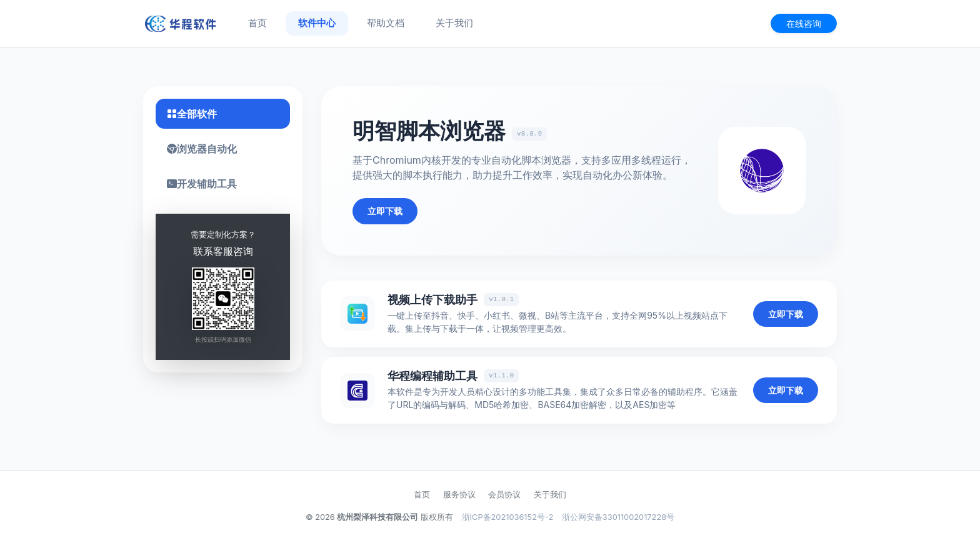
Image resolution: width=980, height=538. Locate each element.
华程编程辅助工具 (432, 376)
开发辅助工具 (202, 184)
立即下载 (385, 211)
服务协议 (459, 495)
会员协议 (504, 495)
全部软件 (192, 114)
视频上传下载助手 (432, 300)
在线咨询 (804, 23)
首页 (257, 23)
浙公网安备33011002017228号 (618, 517)
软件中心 (317, 23)
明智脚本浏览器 (429, 131)
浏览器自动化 (202, 149)
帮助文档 (386, 23)
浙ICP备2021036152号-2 (508, 517)
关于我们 (454, 23)
